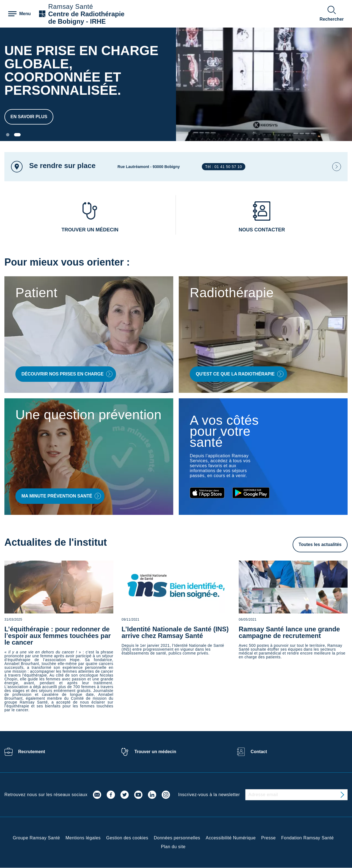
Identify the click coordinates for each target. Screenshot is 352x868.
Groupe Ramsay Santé (36, 838)
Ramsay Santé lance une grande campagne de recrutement (289, 632)
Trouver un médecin (155, 752)
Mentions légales (83, 838)
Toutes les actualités (320, 544)
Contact (259, 752)
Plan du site (173, 847)
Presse (269, 838)
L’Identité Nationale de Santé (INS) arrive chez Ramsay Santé (175, 632)
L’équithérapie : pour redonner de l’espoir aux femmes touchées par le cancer (58, 636)
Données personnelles (177, 838)
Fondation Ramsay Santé (308, 838)
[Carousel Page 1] (8, 135)
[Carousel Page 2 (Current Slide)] (17, 135)
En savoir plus (29, 117)
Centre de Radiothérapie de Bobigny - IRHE (86, 18)
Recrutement (32, 752)
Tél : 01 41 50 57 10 (224, 167)
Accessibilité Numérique (231, 838)
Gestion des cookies (127, 838)
